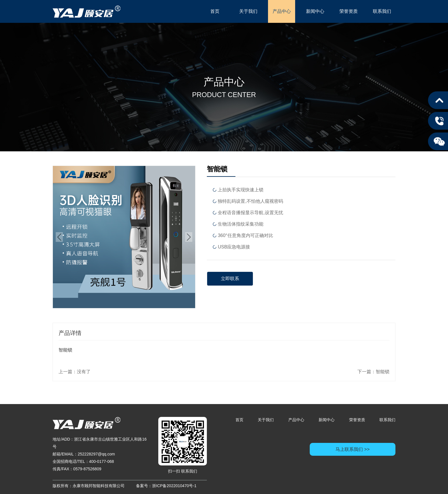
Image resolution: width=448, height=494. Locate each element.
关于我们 (248, 11)
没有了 (84, 372)
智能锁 (383, 372)
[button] (59, 237)
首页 (215, 11)
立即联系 (230, 279)
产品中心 (282, 11)
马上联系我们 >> (352, 449)
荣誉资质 (349, 11)
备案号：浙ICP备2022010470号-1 (166, 486)
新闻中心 (315, 11)
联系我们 (382, 11)
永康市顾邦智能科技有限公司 (86, 12)
